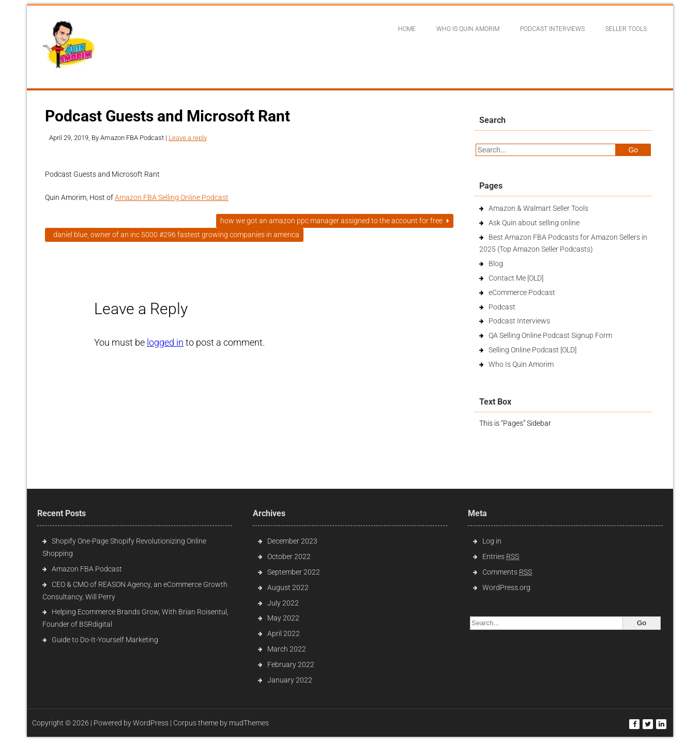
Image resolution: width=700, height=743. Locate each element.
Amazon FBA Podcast (87, 569)
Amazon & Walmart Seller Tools (538, 208)
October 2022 (289, 556)
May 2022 (283, 618)
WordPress (151, 723)
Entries (501, 556)
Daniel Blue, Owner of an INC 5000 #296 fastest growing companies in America (174, 235)
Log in (492, 541)
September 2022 (294, 572)
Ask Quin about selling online (534, 223)
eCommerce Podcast (522, 292)
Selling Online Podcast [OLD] (532, 350)
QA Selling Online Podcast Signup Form (550, 335)
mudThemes (249, 723)
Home (407, 29)
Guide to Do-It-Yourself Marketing (106, 640)
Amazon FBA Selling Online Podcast (172, 197)
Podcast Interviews (519, 321)
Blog (496, 264)
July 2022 (283, 603)
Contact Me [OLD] (516, 278)
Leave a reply (188, 138)
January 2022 (290, 680)
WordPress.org (506, 587)
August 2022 (288, 587)
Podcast (502, 307)
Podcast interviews (552, 29)
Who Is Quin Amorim (468, 29)
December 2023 (292, 541)
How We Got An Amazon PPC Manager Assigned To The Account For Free (335, 221)
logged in (165, 342)
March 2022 (287, 649)
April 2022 (284, 633)
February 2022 (291, 664)
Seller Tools (626, 29)
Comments (507, 572)
